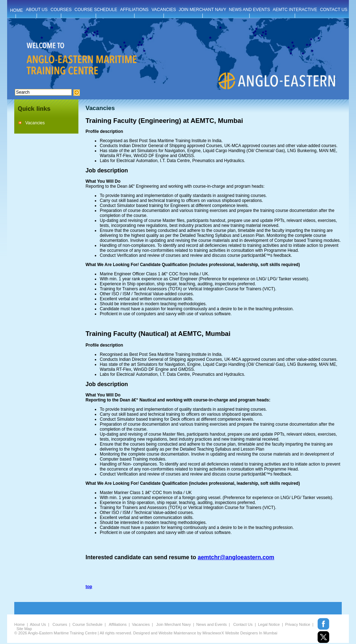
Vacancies (35, 123)
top (89, 587)
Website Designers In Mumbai (251, 633)
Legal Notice (269, 624)
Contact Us (243, 624)
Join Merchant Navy (173, 624)
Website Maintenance (177, 633)
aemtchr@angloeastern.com (236, 557)
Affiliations (118, 624)
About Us (38, 624)
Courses (60, 624)
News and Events (212, 624)
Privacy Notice (298, 624)
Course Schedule (87, 624)
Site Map (24, 629)
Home (19, 624)
